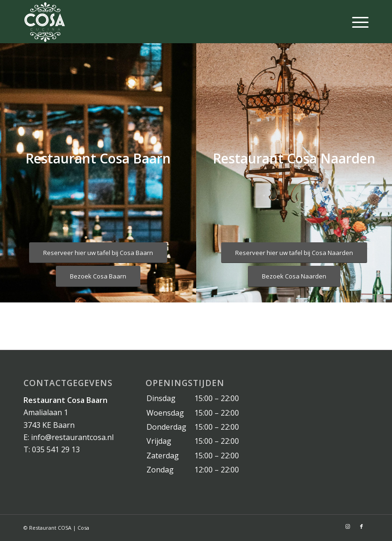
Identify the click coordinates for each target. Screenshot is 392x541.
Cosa (83, 528)
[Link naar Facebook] (361, 526)
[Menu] (356, 22)
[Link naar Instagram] (347, 526)
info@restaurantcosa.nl (72, 437)
